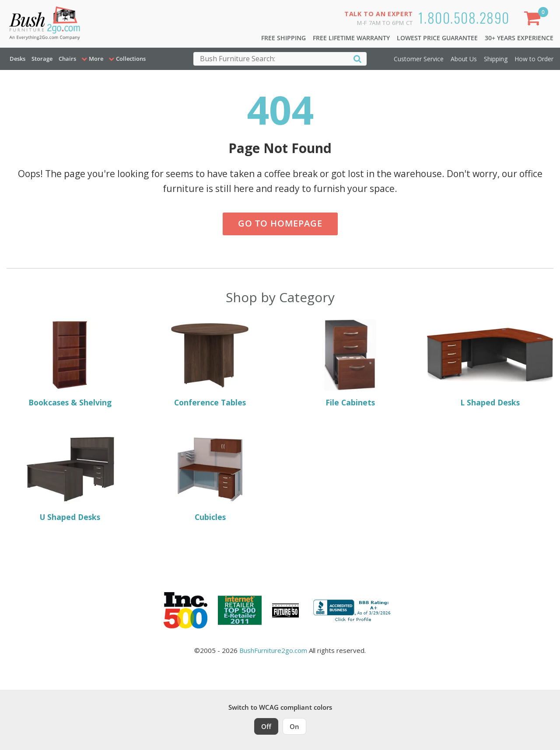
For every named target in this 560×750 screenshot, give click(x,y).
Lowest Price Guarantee (437, 38)
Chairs (67, 59)
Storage (42, 59)
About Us (464, 59)
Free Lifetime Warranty (351, 38)
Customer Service (419, 59)
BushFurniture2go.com (273, 650)
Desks (17, 59)
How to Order (534, 59)
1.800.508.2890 (464, 17)
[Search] (357, 58)
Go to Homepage (280, 223)
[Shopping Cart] (534, 20)
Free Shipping (283, 38)
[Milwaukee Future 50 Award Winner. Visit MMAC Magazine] (285, 610)
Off (266, 726)
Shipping (496, 59)
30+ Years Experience (519, 38)
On (294, 726)
